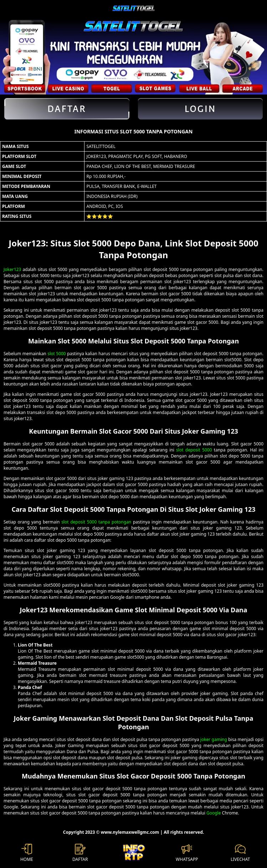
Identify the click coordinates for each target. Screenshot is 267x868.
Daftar (67, 109)
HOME (27, 853)
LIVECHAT (240, 853)
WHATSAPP (187, 853)
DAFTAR (80, 853)
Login (200, 109)
